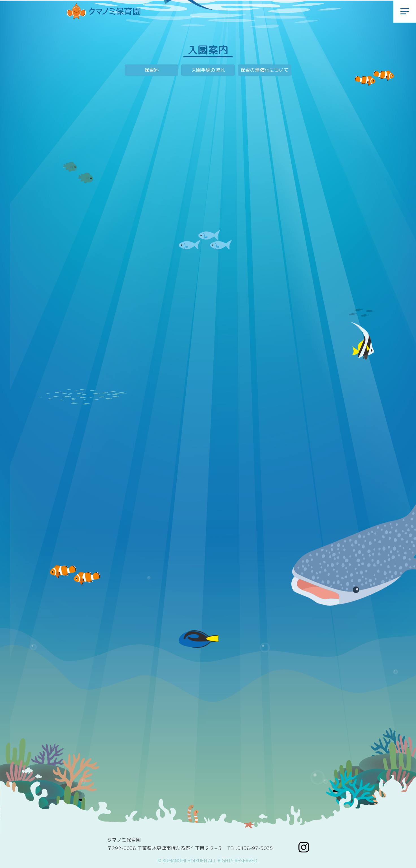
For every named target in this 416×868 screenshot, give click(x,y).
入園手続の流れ (208, 70)
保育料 (152, 70)
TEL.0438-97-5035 (250, 848)
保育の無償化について (265, 70)
